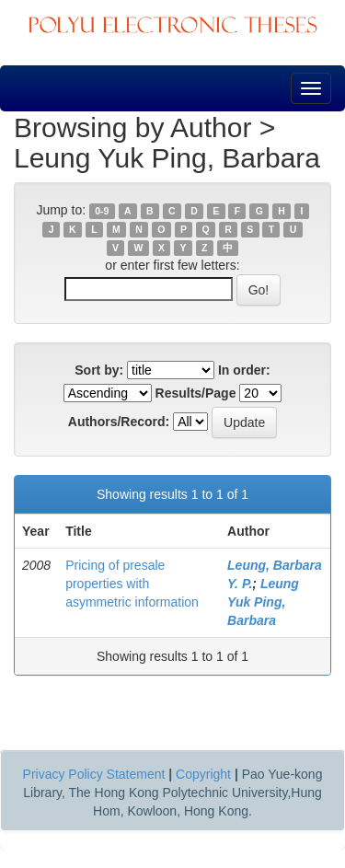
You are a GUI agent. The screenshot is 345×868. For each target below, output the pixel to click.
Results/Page (196, 393)
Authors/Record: (119, 422)
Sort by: (99, 370)
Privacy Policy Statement (94, 774)
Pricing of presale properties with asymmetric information (132, 584)
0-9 (102, 211)
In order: (244, 370)
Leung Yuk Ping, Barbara (263, 602)
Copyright (203, 774)
